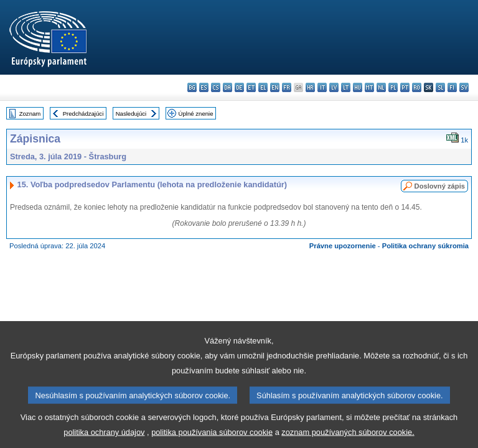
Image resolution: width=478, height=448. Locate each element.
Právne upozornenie (343, 246)
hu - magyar (358, 87)
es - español (204, 87)
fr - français (287, 87)
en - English (275, 87)
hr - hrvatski (310, 87)
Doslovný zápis (440, 186)
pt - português (405, 87)
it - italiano (322, 87)
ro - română (417, 87)
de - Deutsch (239, 87)
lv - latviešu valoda (334, 87)
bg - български (192, 87)
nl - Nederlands (381, 87)
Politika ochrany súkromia (425, 246)
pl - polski (393, 87)
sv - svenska (464, 87)
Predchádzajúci (83, 114)
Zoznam (30, 114)
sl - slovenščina (440, 87)
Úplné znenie (196, 114)
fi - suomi (452, 87)
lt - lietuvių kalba (346, 87)
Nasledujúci (131, 114)
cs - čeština (216, 87)
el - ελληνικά (263, 87)
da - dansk (227, 87)
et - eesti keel (251, 87)
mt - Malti (369, 87)
